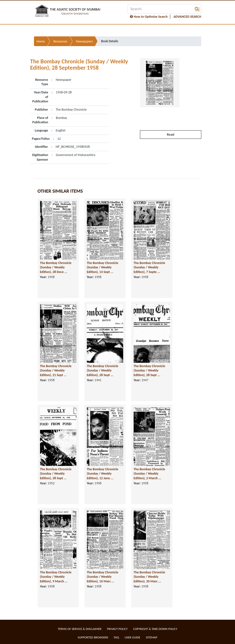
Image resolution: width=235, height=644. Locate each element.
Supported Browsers (93, 637)
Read (170, 134)
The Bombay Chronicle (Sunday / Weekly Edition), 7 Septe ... (149, 267)
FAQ (116, 637)
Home (41, 41)
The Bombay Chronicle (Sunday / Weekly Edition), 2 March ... (149, 474)
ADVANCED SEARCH (187, 17)
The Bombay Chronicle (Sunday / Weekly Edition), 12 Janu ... (103, 474)
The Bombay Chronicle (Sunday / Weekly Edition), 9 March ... (56, 577)
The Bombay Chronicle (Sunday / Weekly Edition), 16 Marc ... (103, 577)
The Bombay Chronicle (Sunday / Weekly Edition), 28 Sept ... (103, 371)
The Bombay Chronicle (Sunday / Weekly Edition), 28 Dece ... (56, 267)
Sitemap (151, 637)
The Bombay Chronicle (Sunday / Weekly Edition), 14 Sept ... (103, 267)
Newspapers (84, 41)
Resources (60, 41)
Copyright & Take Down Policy (155, 629)
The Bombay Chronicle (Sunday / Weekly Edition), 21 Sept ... (56, 371)
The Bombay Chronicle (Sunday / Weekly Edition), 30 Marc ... (149, 577)
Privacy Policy (117, 629)
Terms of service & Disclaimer (80, 629)
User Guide (133, 637)
